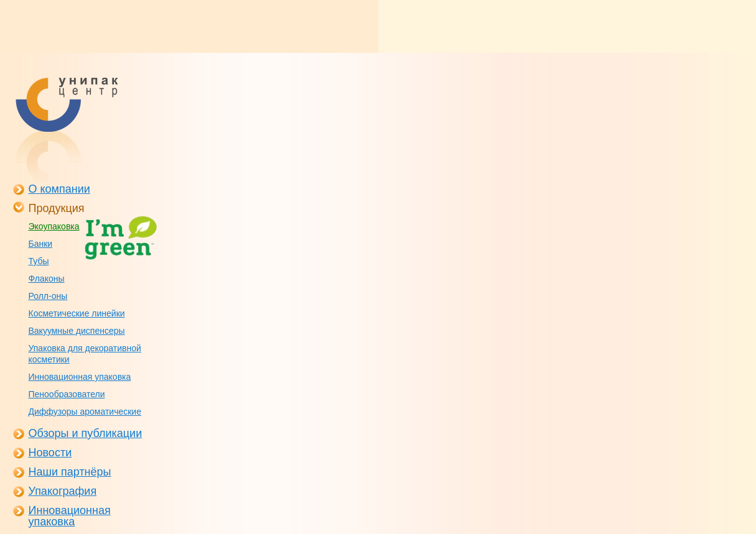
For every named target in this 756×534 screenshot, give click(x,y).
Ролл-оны (48, 296)
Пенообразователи (67, 394)
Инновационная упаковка (80, 377)
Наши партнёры (70, 472)
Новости (50, 453)
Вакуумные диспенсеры (77, 331)
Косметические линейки (77, 313)
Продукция (57, 208)
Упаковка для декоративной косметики (85, 354)
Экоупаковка (54, 226)
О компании (59, 189)
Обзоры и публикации (86, 433)
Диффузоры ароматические (85, 412)
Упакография (63, 491)
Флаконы (47, 279)
